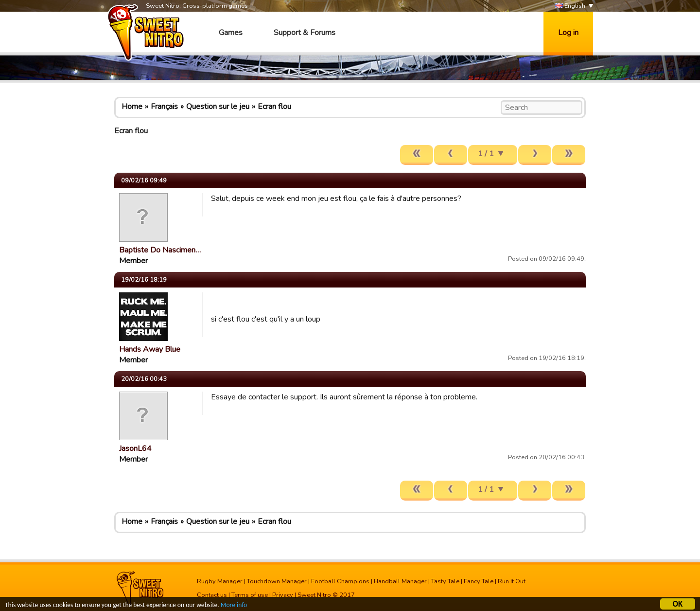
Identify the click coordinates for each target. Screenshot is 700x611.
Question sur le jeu (218, 107)
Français (164, 107)
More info (234, 606)
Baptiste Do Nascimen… (160, 250)
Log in (568, 33)
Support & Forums (305, 33)
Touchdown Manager (277, 581)
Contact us (212, 595)
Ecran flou (274, 107)
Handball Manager (400, 581)
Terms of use (250, 595)
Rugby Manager (220, 581)
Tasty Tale (445, 581)
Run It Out (512, 581)
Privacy (283, 595)
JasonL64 (135, 449)
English (570, 6)
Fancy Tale (479, 581)
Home (132, 107)
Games (231, 33)
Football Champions (340, 581)
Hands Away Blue (150, 349)
